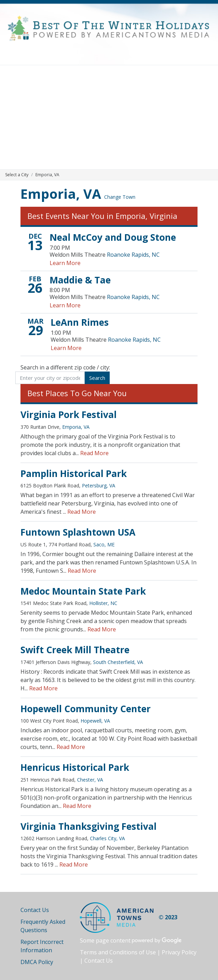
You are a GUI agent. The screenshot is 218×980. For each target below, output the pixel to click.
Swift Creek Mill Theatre (75, 650)
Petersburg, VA (99, 485)
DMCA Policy (37, 962)
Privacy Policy (179, 952)
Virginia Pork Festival (69, 415)
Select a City (17, 175)
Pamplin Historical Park (74, 474)
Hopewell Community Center (86, 709)
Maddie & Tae (80, 280)
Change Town (120, 197)
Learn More (65, 263)
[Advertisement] (109, 117)
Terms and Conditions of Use (118, 952)
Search (97, 378)
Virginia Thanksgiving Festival (89, 826)
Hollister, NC (103, 603)
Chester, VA (90, 780)
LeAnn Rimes (80, 322)
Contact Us (35, 910)
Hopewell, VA (95, 721)
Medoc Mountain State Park (83, 591)
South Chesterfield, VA (118, 662)
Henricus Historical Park (75, 767)
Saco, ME (104, 544)
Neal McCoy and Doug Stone (113, 237)
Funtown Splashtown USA (78, 532)
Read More (94, 453)
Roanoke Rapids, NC (133, 255)
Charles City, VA (107, 838)
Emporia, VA (61, 194)
